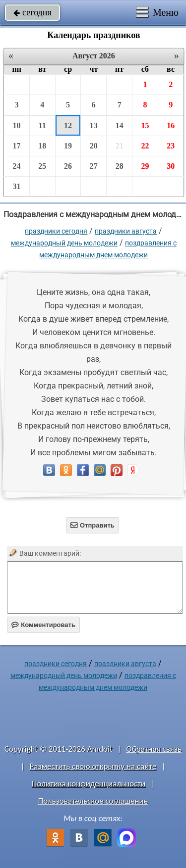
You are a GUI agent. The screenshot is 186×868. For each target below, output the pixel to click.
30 (171, 166)
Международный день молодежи (64, 243)
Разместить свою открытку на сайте (93, 766)
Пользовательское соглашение (93, 801)
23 (171, 146)
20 (94, 146)
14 (120, 125)
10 (16, 125)
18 (42, 146)
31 (16, 186)
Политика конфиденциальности (89, 784)
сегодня (32, 12)
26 (68, 166)
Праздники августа (126, 231)
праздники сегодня (56, 231)
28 (120, 166)
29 (145, 166)
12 (68, 125)
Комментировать (43, 625)
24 (16, 166)
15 (145, 125)
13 (94, 125)
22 (145, 146)
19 (68, 146)
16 (171, 125)
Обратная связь (154, 749)
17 (16, 146)
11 (42, 125)
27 (94, 166)
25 (42, 166)
